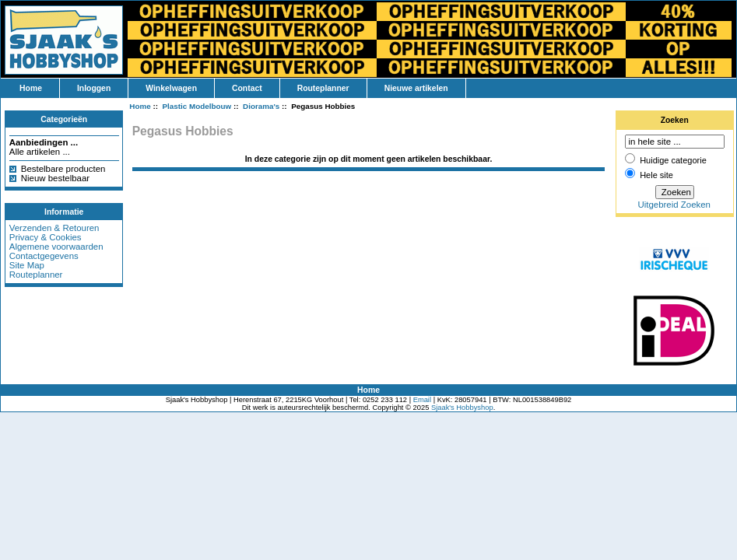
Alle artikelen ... (40, 152)
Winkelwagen (171, 88)
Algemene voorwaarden (56, 247)
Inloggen (94, 88)
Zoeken (675, 120)
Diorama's (261, 106)
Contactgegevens (44, 256)
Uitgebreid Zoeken (674, 205)
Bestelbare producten (63, 169)
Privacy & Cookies (46, 237)
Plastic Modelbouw (197, 106)
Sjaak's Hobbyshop (462, 408)
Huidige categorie (673, 160)
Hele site (656, 175)
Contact (247, 88)
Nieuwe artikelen (416, 88)
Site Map (27, 265)
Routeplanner (323, 88)
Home (31, 88)
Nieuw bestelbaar (55, 178)
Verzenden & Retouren (54, 228)
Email (422, 400)
